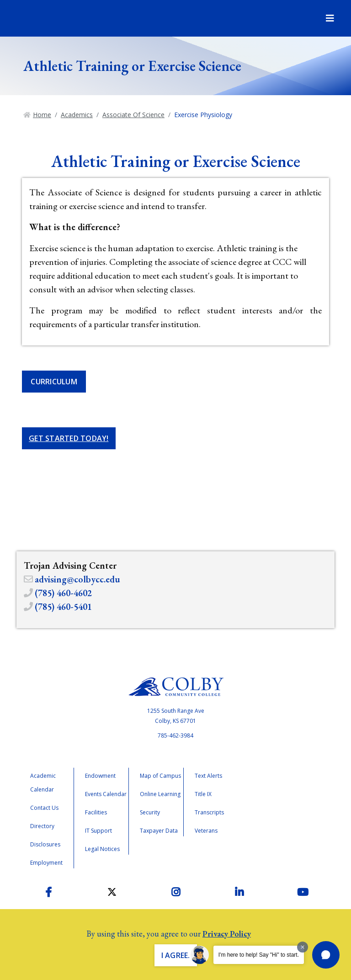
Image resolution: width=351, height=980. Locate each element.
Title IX (203, 794)
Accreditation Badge (284, 806)
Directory (42, 826)
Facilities (96, 812)
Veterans (206, 831)
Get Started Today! (69, 438)
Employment (46, 863)
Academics (77, 115)
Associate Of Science (133, 115)
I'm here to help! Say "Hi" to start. (259, 955)
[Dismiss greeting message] (303, 947)
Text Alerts (208, 776)
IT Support (98, 831)
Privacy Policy (227, 934)
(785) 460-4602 (63, 593)
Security (150, 812)
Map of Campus (160, 776)
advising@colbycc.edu (77, 579)
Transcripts (209, 812)
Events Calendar (106, 794)
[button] (326, 955)
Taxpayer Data (159, 831)
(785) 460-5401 (63, 607)
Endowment (100, 776)
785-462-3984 (175, 735)
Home (42, 115)
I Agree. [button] (176, 955)
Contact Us (44, 808)
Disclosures (45, 844)
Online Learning (160, 794)
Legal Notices (102, 849)
